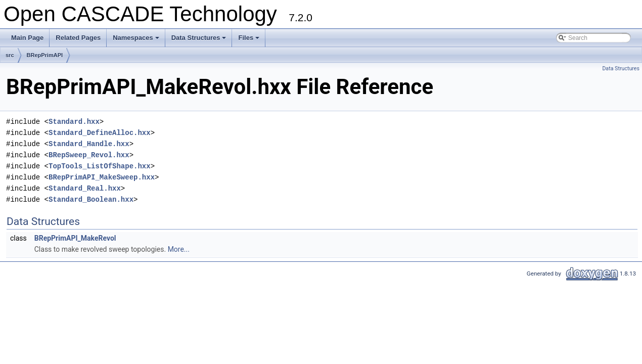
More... (179, 249)
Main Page (27, 38)
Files (249, 40)
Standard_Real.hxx (85, 188)
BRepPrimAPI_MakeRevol (75, 238)
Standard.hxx (74, 122)
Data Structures (200, 40)
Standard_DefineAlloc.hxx (100, 133)
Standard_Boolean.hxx (91, 199)
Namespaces (137, 40)
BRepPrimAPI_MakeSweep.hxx (102, 177)
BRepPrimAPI (45, 55)
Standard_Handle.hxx (89, 144)
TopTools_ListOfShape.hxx (100, 166)
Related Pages (78, 38)
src (10, 55)
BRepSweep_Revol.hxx (89, 155)
